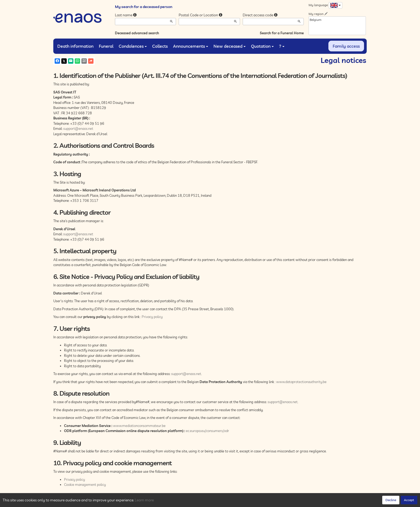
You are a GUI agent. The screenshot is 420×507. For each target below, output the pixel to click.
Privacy (102, 502)
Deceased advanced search (137, 33)
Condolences (133, 46)
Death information (75, 46)
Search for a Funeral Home (282, 33)
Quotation (262, 46)
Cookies (116, 502)
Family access (346, 46)
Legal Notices (135, 502)
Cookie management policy (85, 485)
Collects (160, 46)
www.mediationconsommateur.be (139, 426)
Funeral (106, 46)
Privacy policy (152, 317)
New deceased (230, 46)
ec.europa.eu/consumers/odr (207, 431)
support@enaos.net (78, 128)
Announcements (191, 46)
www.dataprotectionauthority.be (301, 382)
